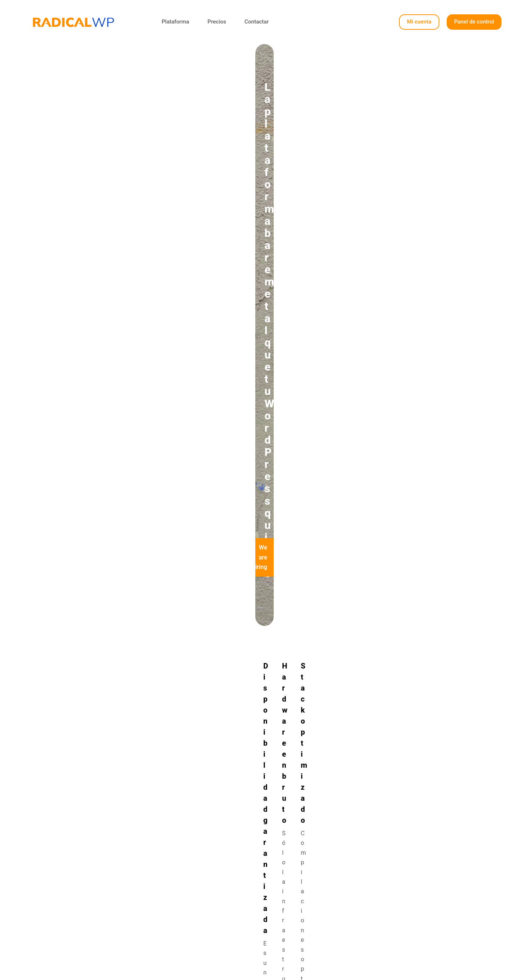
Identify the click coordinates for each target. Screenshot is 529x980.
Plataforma (175, 22)
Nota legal (330, 914)
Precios (217, 22)
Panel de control (474, 22)
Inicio (220, 885)
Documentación (337, 905)
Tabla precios (230, 905)
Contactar (256, 22)
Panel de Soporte (339, 895)
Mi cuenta (419, 22)
